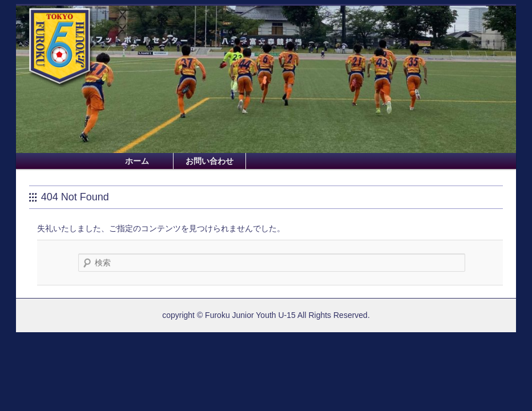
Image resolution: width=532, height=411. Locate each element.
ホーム (137, 161)
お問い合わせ (209, 161)
